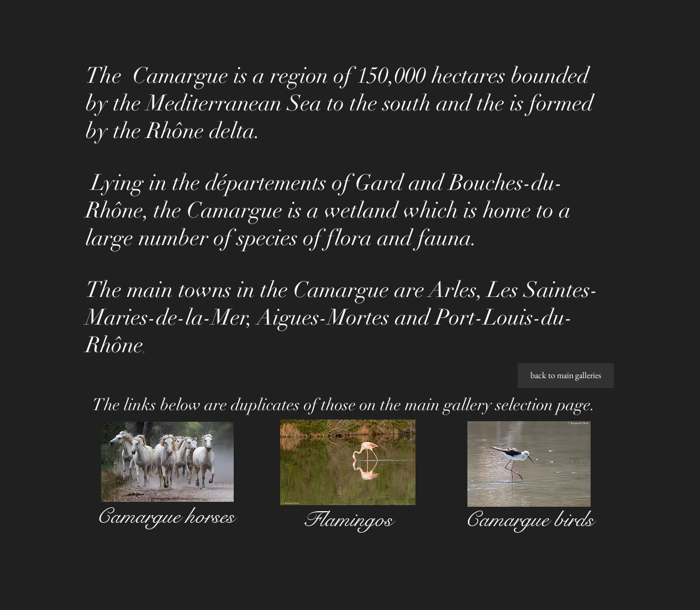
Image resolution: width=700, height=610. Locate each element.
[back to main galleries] (566, 376)
